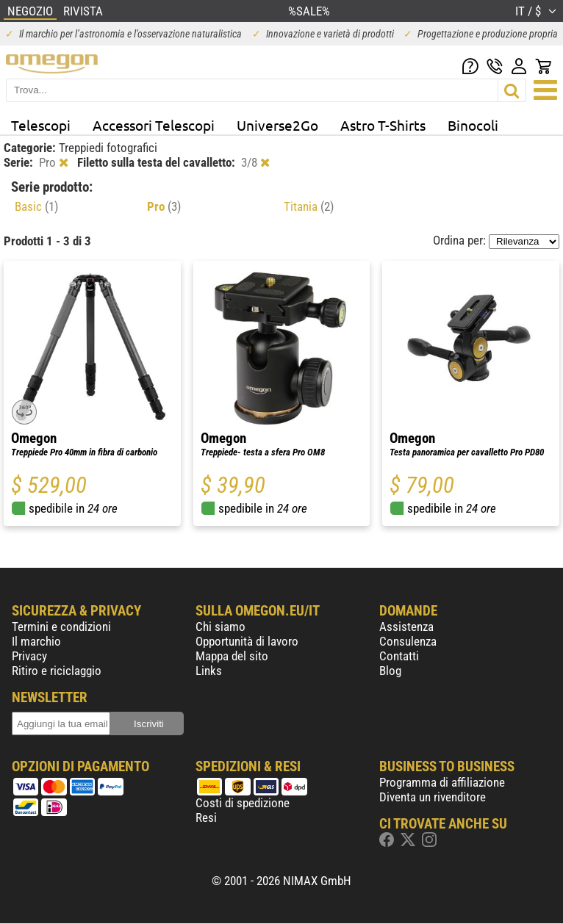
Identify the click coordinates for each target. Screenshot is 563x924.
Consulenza (408, 641)
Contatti (399, 656)
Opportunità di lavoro (247, 641)
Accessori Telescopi (154, 125)
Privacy (29, 656)
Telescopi (41, 125)
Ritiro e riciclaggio (57, 671)
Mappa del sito (232, 656)
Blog (390, 671)
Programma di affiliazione (442, 782)
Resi (206, 817)
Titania (309, 206)
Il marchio (36, 641)
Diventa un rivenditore (433, 797)
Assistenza (406, 627)
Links (209, 671)
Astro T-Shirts (383, 125)
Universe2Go (277, 125)
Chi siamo (220, 627)
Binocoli (473, 125)
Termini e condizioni (61, 627)
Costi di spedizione (243, 803)
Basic (36, 206)
